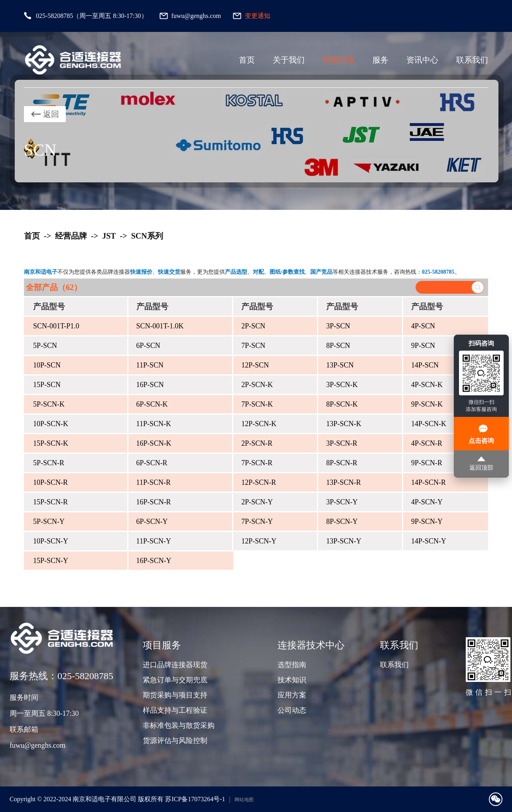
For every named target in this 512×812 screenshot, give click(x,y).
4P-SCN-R (427, 443)
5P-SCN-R (49, 463)
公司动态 (292, 710)
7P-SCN (253, 346)
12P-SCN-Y (259, 541)
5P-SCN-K (49, 404)
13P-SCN (340, 365)
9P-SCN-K (427, 404)
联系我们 (472, 60)
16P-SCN (150, 385)
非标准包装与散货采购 (179, 725)
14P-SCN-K (429, 424)
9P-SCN (423, 346)
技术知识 (292, 680)
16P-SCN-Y (154, 561)
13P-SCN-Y (344, 541)
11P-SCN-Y (154, 541)
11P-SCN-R (154, 482)
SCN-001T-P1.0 (56, 326)
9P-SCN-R (427, 463)
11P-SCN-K (154, 424)
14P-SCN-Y (429, 541)
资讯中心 (422, 60)
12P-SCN (255, 365)
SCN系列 (147, 236)
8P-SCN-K (342, 404)
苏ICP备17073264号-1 (195, 799)
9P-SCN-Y (427, 522)
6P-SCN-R (152, 463)
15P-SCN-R (50, 502)
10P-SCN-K (51, 424)
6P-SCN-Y (152, 522)
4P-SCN (423, 326)
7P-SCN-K (257, 404)
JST (109, 236)
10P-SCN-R (50, 482)
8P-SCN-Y (342, 522)
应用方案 (292, 695)
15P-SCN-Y (51, 561)
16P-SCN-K (154, 443)
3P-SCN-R (342, 443)
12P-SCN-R (259, 482)
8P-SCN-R (342, 463)
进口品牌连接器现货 (175, 665)
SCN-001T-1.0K (160, 326)
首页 (247, 60)
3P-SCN (338, 326)
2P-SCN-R (257, 443)
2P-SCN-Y (257, 502)
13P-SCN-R (344, 482)
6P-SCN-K (152, 404)
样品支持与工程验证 (175, 710)
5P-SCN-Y (49, 522)
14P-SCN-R (428, 482)
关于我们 (289, 60)
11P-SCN (150, 365)
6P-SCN (148, 346)
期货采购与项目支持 (175, 695)
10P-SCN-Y (51, 541)
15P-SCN (47, 385)
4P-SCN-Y (427, 502)
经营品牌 (339, 60)
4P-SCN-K (427, 385)
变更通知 (258, 16)
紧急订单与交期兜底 (175, 680)
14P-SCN (425, 365)
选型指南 (292, 665)
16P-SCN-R (154, 502)
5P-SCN (45, 346)
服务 (380, 60)
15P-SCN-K (51, 443)
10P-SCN (47, 365)
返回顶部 (481, 464)
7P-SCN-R (257, 463)
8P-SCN (338, 346)
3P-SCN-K (342, 385)
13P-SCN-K (344, 424)
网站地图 (244, 800)
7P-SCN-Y (257, 522)
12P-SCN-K (259, 424)
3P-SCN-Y (342, 502)
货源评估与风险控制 (175, 741)
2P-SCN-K (257, 385)
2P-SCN (253, 326)
